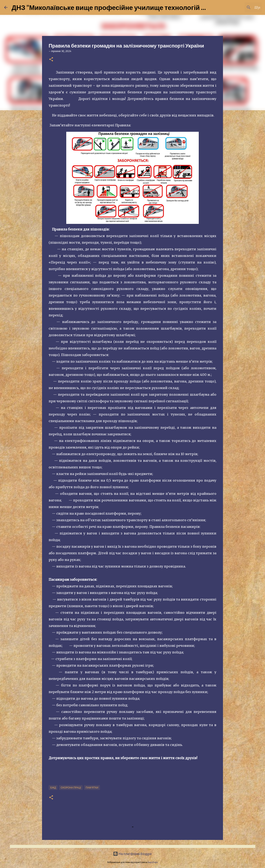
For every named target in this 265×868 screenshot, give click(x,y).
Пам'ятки (92, 788)
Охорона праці (71, 788)
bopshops (153, 862)
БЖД (53, 788)
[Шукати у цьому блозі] (240, 7)
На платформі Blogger (133, 854)
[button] (51, 60)
